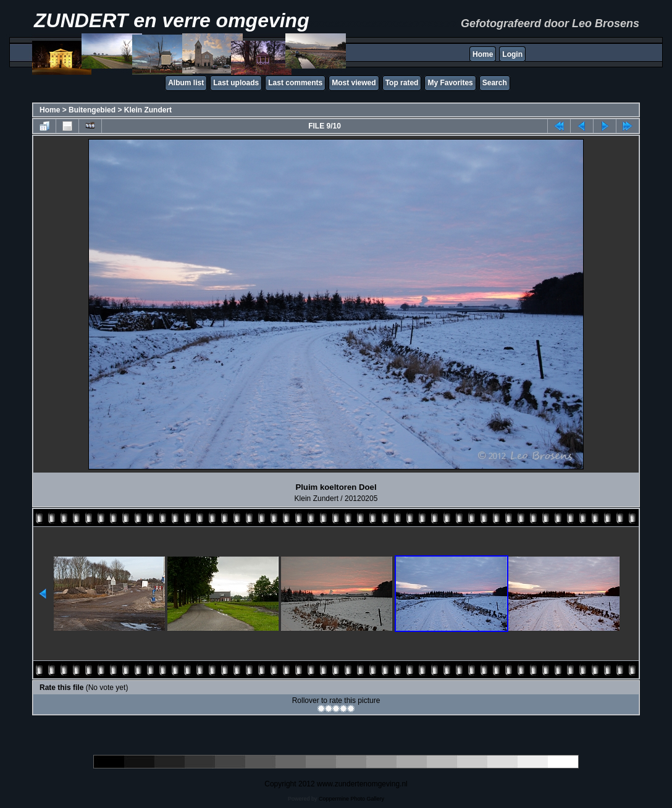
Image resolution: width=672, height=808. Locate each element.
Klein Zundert (148, 110)
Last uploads (236, 83)
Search (495, 83)
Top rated (402, 83)
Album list (186, 83)
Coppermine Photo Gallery (351, 799)
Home (483, 54)
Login (512, 54)
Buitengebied (92, 110)
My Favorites (450, 83)
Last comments (295, 83)
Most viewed (354, 83)
